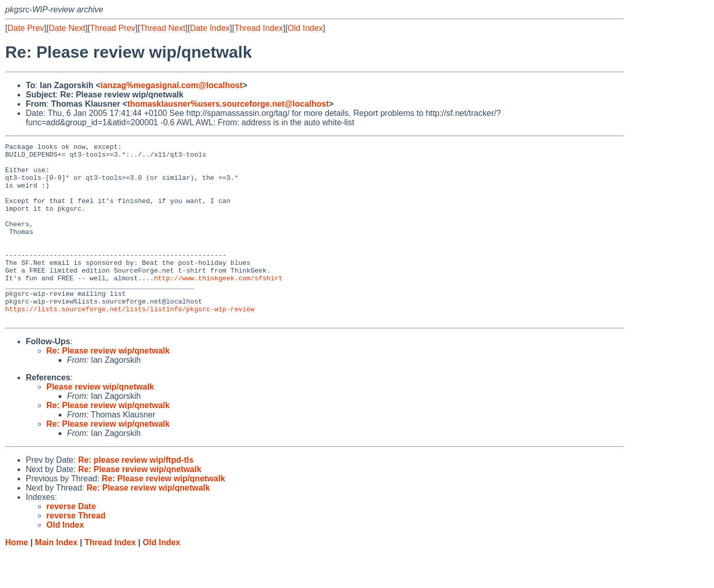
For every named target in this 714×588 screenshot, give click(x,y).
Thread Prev (113, 28)
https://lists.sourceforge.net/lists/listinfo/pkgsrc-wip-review (130, 343)
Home (16, 578)
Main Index (56, 578)
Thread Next (162, 28)
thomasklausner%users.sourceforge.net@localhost (228, 104)
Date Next (67, 28)
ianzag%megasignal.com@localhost (171, 85)
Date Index (210, 28)
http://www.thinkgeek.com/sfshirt (219, 306)
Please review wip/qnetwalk (100, 422)
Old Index (305, 28)
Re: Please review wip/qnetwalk (108, 386)
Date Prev (26, 28)
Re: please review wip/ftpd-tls (136, 495)
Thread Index (259, 28)
